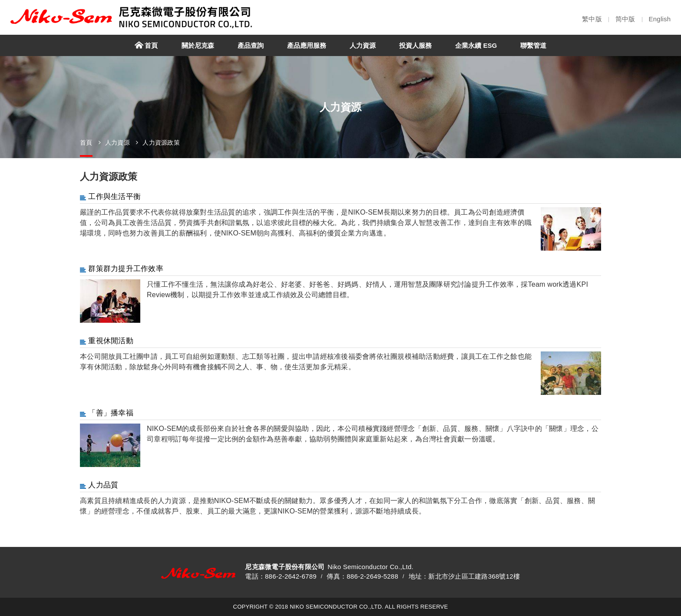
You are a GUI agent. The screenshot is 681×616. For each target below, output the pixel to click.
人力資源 (117, 142)
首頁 (86, 142)
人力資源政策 (161, 142)
